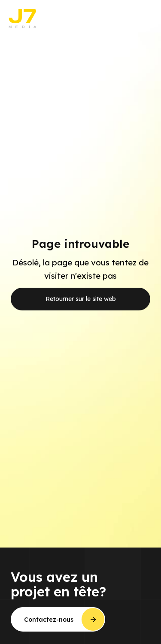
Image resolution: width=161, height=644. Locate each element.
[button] (144, 18)
